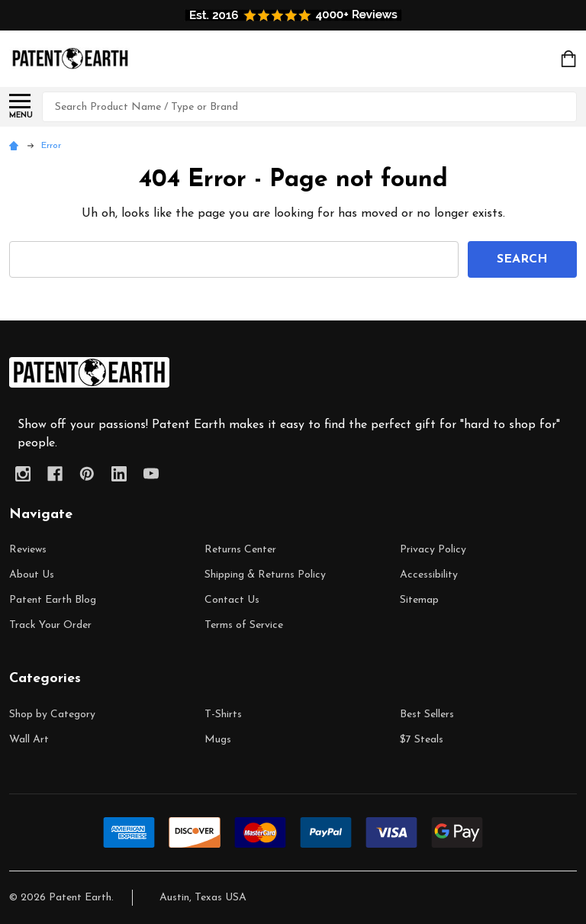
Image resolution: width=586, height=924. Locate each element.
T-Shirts (223, 715)
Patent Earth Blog (53, 600)
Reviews (28, 550)
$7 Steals (422, 740)
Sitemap (419, 600)
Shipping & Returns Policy (265, 575)
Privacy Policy (433, 550)
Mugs (218, 740)
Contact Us (232, 600)
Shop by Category (52, 715)
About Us (32, 575)
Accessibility (429, 575)
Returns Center (240, 550)
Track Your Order (50, 625)
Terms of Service (244, 625)
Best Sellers (427, 715)
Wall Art (29, 740)
